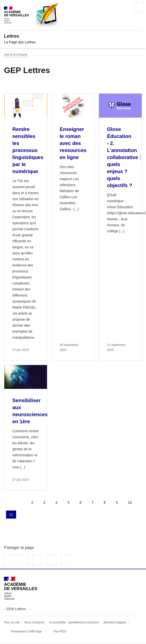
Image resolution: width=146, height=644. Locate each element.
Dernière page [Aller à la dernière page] (36, 515)
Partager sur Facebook (9, 560)
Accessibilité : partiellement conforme (74, 622)
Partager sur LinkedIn (37, 560)
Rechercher (125, 7)
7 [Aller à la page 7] (93, 503)
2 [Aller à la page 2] (32, 503)
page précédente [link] (20, 503)
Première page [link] (8, 503)
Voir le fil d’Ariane (16, 55)
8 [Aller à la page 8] (105, 503)
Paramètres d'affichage (27, 631)
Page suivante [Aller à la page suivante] (24, 515)
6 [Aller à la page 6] (81, 503)
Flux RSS (60, 631)
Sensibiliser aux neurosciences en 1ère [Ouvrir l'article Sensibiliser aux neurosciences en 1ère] (30, 411)
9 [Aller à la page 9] (117, 503)
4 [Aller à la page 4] (56, 503)
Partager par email (51, 560)
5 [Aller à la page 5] (68, 503)
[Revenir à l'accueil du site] (21, 588)
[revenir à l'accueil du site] (73, 36)
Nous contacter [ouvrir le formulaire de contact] (35, 622)
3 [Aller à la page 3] (44, 503)
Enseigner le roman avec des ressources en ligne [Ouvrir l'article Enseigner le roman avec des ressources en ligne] (73, 143)
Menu (139, 7)
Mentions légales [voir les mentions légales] (115, 622)
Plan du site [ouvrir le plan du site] (12, 622)
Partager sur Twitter (23, 560)
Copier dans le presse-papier (65, 560)
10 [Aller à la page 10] (130, 503)
